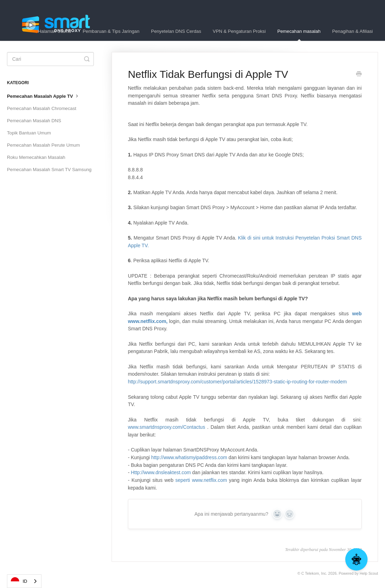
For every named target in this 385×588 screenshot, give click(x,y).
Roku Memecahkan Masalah (36, 157)
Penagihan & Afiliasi (352, 31)
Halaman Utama (54, 31)
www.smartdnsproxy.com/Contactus (167, 427)
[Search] (50, 59)
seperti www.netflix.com (201, 480)
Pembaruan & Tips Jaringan (111, 31)
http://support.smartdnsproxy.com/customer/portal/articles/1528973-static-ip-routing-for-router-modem (237, 382)
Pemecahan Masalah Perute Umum (43, 145)
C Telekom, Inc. (314, 573)
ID (19, 581)
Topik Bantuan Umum (29, 133)
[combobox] (24, 581)
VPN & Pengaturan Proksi (239, 31)
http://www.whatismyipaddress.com (189, 457)
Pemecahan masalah (299, 35)
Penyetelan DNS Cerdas (176, 31)
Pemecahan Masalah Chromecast (42, 108)
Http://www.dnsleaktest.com (161, 472)
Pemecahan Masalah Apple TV (43, 96)
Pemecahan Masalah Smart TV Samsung (49, 170)
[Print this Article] (359, 75)
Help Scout (369, 573)
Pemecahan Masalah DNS (34, 121)
